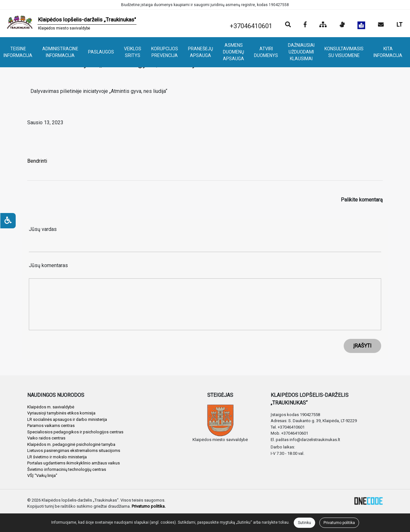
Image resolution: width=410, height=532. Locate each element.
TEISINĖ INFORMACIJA (18, 52)
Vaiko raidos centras (46, 438)
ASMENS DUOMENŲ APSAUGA (234, 52)
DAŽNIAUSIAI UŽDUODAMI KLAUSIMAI (301, 52)
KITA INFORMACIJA (388, 52)
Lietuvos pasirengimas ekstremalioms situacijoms (74, 450)
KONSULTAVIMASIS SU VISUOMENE (344, 52)
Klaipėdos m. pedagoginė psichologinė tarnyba (71, 444)
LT (399, 25)
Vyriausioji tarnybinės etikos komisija (61, 413)
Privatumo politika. (149, 506)
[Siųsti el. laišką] (381, 25)
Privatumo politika (339, 523)
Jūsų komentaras (48, 265)
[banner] (71, 23)
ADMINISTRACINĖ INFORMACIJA (60, 52)
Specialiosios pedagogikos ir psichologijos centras (75, 432)
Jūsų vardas (43, 229)
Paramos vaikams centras (51, 426)
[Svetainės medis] (323, 25)
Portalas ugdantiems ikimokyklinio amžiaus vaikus (74, 463)
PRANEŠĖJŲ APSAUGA (201, 52)
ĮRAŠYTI (362, 346)
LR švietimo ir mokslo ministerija (57, 457)
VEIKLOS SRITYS (133, 52)
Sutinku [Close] (304, 523)
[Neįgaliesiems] (8, 221)
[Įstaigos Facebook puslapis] (305, 25)
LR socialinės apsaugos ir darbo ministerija (67, 419)
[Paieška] (288, 25)
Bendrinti (37, 161)
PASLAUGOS (101, 52)
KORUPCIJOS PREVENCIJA (165, 52)
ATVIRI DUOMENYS (266, 52)
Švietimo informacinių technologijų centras (67, 469)
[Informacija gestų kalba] (342, 25)
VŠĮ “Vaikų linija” (42, 475)
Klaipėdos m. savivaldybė (51, 407)
